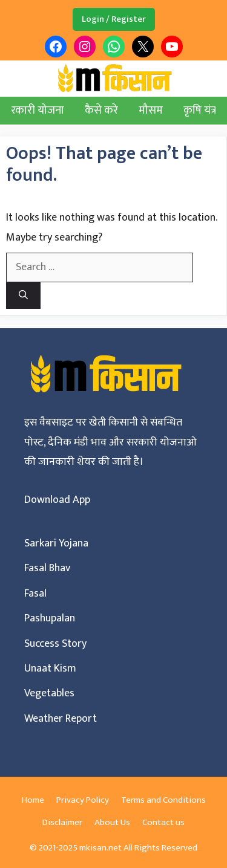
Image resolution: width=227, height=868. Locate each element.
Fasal (35, 594)
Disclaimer (62, 822)
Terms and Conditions (163, 800)
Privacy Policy (83, 800)
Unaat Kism (50, 669)
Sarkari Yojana (56, 543)
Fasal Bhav (47, 568)
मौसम (151, 110)
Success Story (55, 644)
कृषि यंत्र (200, 110)
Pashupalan (50, 618)
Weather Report (61, 719)
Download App (57, 500)
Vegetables (49, 693)
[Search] (23, 296)
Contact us (163, 822)
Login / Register (114, 19)
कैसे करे (101, 110)
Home (33, 800)
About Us (112, 822)
